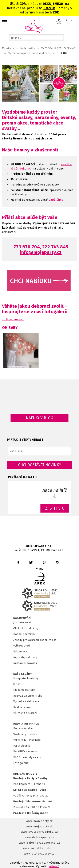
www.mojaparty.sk (39, 826)
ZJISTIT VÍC (55, 508)
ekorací (26, 169)
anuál (34, 751)
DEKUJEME (51, 4)
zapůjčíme (56, 200)
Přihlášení (59, 22)
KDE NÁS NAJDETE (25, 774)
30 (61, 4)
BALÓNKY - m (22, 751)
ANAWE (54, 866)
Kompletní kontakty (26, 678)
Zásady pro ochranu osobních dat (35, 640)
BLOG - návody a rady (27, 757)
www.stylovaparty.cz (39, 854)
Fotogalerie (21, 763)
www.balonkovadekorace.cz (39, 843)
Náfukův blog (39, 418)
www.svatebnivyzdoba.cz (39, 832)
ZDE (56, 12)
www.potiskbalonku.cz (39, 848)
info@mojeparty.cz (41, 252)
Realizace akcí (22, 707)
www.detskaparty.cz (40, 837)
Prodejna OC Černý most (31, 813)
